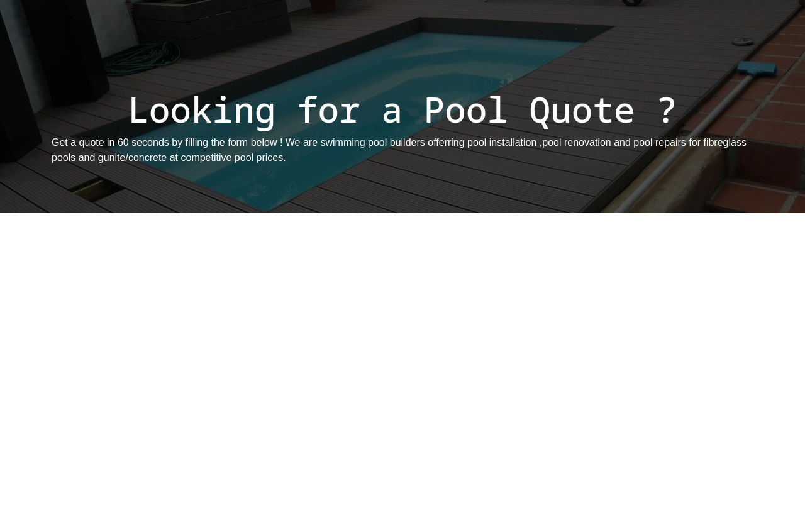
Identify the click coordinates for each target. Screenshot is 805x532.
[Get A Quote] (398, 370)
